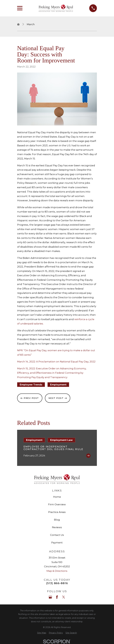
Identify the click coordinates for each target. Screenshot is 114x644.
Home (57, 497)
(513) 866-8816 (57, 583)
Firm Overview (57, 504)
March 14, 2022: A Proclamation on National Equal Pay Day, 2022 (56, 362)
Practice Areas (57, 512)
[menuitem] (42, 633)
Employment (58, 385)
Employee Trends (31, 385)
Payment (57, 543)
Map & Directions (57, 571)
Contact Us (57, 535)
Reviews (57, 527)
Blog (57, 520)
